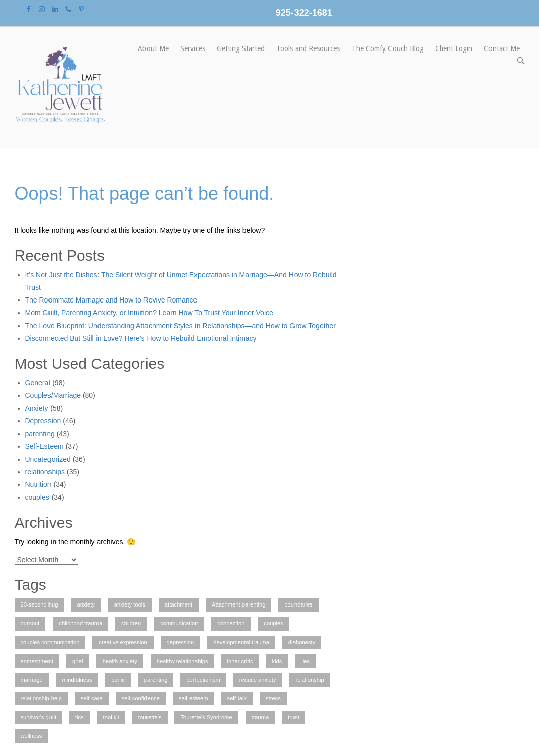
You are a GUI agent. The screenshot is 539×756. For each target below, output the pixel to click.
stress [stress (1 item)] (273, 698)
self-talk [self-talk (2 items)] (237, 698)
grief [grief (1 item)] (78, 661)
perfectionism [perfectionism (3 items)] (203, 680)
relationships (45, 472)
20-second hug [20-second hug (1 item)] (39, 604)
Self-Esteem (44, 446)
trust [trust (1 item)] (293, 717)
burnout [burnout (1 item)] (30, 623)
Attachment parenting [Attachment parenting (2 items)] (238, 604)
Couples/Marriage (53, 395)
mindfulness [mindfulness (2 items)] (77, 680)
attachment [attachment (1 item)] (179, 604)
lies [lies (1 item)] (305, 661)
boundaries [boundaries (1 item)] (298, 604)
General (38, 383)
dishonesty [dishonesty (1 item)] (302, 642)
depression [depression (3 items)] (181, 642)
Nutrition (38, 484)
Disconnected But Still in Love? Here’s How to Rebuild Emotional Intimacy (141, 338)
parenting (40, 434)
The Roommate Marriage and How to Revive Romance (111, 300)
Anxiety (37, 408)
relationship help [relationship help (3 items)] (41, 698)
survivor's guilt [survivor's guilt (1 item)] (39, 717)
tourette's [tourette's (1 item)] (150, 717)
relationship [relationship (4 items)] (309, 680)
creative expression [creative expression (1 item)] (123, 642)
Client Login (454, 48)
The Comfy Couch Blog (388, 48)
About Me (153, 48)
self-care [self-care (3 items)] (92, 698)
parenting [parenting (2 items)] (156, 680)
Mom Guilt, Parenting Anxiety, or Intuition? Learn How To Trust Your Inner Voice (149, 313)
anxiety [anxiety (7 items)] (86, 604)
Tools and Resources (308, 48)
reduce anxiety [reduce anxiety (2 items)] (258, 680)
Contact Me (502, 48)
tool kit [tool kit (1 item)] (111, 717)
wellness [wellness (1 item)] (32, 736)
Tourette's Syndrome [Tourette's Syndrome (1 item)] (206, 717)
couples (37, 497)
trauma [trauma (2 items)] (260, 717)
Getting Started (241, 48)
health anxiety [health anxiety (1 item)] (120, 661)
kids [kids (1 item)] (277, 661)
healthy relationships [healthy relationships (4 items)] (182, 661)
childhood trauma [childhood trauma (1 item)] (80, 623)
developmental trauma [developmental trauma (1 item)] (241, 642)
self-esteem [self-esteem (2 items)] (193, 698)
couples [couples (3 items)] (274, 623)
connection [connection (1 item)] (231, 623)
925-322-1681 (304, 13)
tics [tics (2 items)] (80, 717)
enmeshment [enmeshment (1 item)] (37, 661)
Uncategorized (48, 459)
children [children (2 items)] (131, 623)
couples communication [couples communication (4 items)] (50, 642)
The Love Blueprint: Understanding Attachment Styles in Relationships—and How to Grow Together (181, 326)
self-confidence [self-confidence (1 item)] (141, 698)
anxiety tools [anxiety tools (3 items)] (130, 604)
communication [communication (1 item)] (179, 623)
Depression (43, 421)
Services (193, 48)
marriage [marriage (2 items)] (32, 680)
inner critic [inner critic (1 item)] (240, 661)
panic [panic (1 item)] (118, 680)
